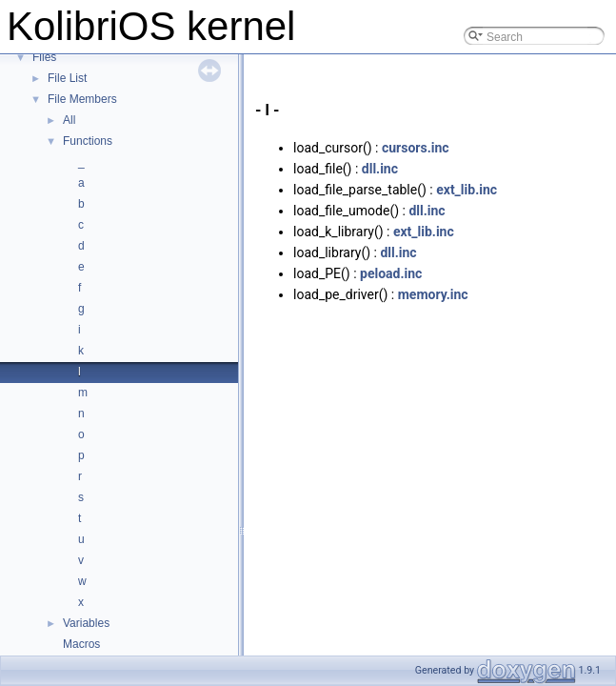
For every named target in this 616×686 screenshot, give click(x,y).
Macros (81, 644)
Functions (88, 141)
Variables (86, 623)
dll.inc (380, 169)
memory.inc (433, 294)
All (69, 120)
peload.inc (391, 273)
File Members (82, 99)
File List (67, 78)
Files (44, 57)
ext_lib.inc (467, 190)
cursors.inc (416, 148)
